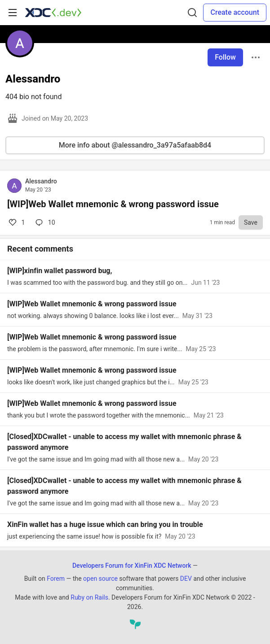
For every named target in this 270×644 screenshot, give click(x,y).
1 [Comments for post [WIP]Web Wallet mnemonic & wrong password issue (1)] (16, 222)
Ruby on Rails (89, 597)
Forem (56, 579)
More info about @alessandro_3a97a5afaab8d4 (135, 145)
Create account (235, 12)
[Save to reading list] (251, 222)
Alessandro (41, 181)
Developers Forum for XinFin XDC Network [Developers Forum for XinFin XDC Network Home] (132, 566)
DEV (186, 579)
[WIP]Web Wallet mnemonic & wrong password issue (113, 204)
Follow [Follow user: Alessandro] (225, 57)
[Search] (192, 13)
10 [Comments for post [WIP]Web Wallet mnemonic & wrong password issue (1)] (44, 222)
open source (100, 579)
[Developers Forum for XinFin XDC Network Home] (53, 13)
